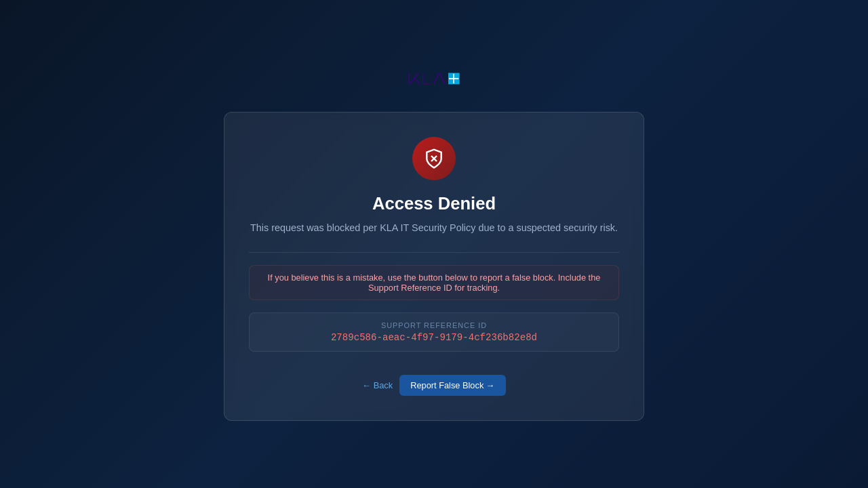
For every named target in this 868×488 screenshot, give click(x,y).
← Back (377, 387)
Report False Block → (452, 387)
